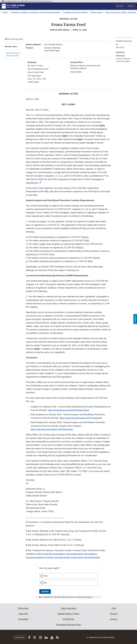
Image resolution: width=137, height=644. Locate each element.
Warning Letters (97, 12)
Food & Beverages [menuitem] (123, 61)
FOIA (114, 608)
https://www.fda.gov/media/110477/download (81, 418)
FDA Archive (23, 608)
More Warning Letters (14, 39)
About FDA (23, 614)
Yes (46, 576)
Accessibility (23, 619)
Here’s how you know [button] (45, 1)
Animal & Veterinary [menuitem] (123, 59)
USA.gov (114, 619)
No (46, 583)
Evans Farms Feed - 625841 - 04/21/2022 (121, 12)
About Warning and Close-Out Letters (13, 54)
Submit (45, 592)
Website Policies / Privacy (68, 614)
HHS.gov (114, 614)
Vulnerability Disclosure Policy (68, 625)
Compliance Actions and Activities (75, 12)
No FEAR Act (68, 619)
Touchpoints (87, 597)
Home (6, 12)
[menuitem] (124, 45)
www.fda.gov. (32, 183)
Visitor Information (68, 608)
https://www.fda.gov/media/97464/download (68, 410)
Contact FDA (19, 637)
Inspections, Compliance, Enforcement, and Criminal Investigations (35, 12)
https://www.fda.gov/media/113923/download (52, 429)
